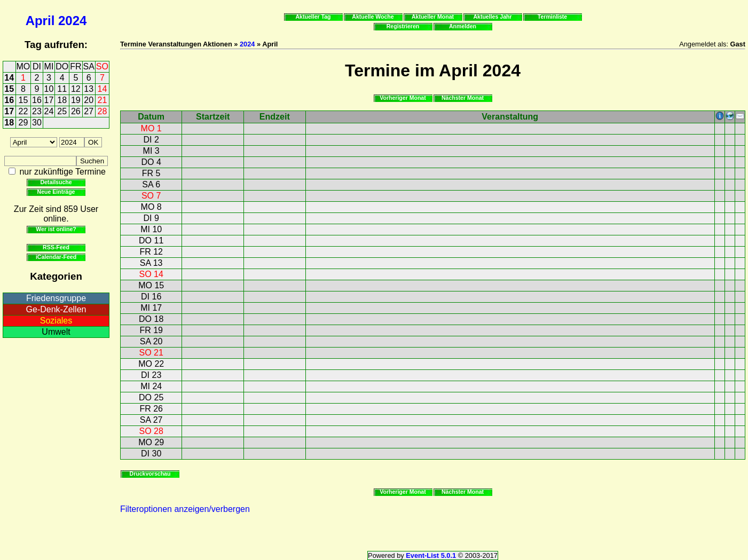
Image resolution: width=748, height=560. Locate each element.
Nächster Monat (463, 98)
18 (62, 100)
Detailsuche (56, 182)
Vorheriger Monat (403, 98)
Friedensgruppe (56, 298)
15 (9, 89)
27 (89, 111)
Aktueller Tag (313, 17)
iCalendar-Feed (56, 257)
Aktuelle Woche (373, 17)
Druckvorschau (150, 474)
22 (23, 111)
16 (9, 100)
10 (49, 89)
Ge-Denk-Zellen (56, 309)
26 (76, 111)
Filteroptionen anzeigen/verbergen (185, 509)
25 (62, 111)
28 (103, 111)
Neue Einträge (56, 192)
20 (89, 100)
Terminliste (552, 17)
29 (23, 123)
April (40, 21)
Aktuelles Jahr (492, 17)
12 (76, 89)
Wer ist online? (56, 229)
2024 (72, 21)
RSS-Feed (56, 247)
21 (103, 100)
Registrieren (403, 26)
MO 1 (151, 128)
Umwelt (56, 332)
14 (9, 78)
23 (37, 111)
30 (37, 123)
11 (62, 89)
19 (76, 100)
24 (49, 111)
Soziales (56, 321)
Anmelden (463, 26)
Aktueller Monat (433, 17)
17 (49, 100)
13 (89, 89)
